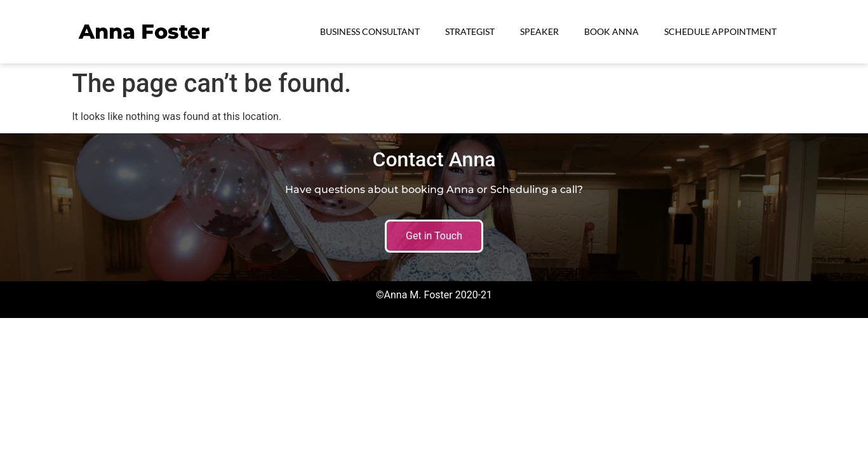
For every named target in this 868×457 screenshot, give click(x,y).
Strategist (470, 31)
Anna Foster (144, 31)
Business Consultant (370, 31)
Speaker (539, 31)
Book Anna (611, 31)
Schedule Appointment (720, 31)
